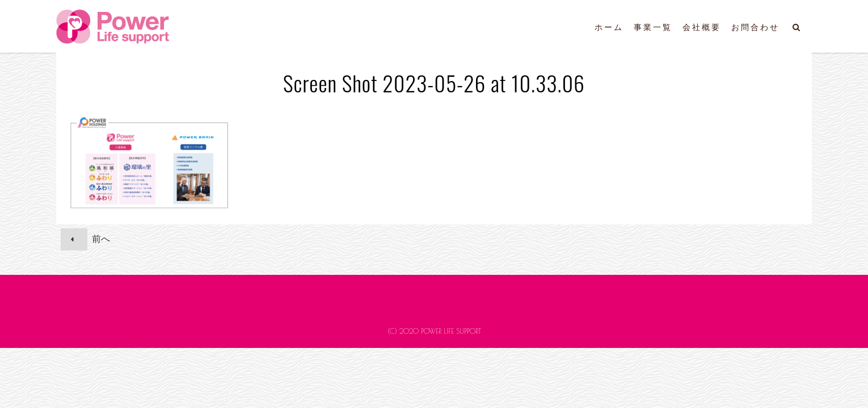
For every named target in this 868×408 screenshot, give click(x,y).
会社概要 (702, 27)
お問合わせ (755, 27)
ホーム (609, 27)
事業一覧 (653, 27)
